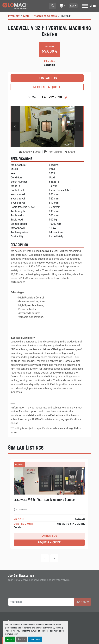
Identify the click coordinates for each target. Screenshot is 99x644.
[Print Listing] (53, 152)
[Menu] (85, 6)
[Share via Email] (31, 152)
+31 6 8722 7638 (50, 97)
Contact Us (47, 78)
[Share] (70, 152)
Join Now (83, 602)
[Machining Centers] (45, 16)
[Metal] (27, 16)
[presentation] (45, 558)
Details (18, 527)
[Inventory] (14, 16)
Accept (10, 639)
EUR (72, 6)
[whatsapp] (65, 97)
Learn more (35, 639)
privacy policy (11, 634)
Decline (22, 639)
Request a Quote (47, 87)
